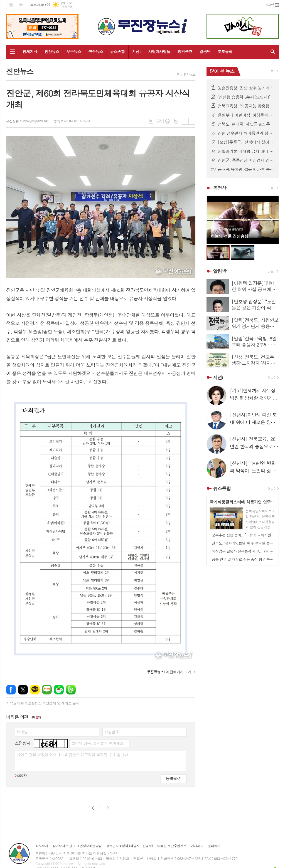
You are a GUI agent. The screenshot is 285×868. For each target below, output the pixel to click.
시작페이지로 (11, 5)
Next (272, 219)
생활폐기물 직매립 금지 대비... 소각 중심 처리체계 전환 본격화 (246, 151)
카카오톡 (35, 690)
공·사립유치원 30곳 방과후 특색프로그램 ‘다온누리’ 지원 (246, 169)
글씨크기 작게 (192, 121)
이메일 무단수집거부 (172, 846)
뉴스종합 (118, 51)
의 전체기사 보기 (169, 672)
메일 (159, 121)
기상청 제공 (66, 7)
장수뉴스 (96, 51)
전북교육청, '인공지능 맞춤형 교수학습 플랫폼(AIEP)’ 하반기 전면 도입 (246, 106)
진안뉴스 (52, 51)
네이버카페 (59, 690)
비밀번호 (112, 732)
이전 (93, 808)
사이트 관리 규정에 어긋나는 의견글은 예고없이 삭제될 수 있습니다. (73, 755)
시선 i (137, 51)
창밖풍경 (185, 51)
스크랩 (176, 121)
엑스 (23, 690)
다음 (108, 808)
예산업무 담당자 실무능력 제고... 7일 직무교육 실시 (244, 551)
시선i (218, 377)
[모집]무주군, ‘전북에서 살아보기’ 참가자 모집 (246, 142)
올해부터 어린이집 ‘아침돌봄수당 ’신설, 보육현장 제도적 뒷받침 (246, 115)
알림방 (205, 51)
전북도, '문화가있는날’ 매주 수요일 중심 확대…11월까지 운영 (244, 543)
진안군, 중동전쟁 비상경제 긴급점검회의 (246, 160)
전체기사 (30, 51)
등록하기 (174, 778)
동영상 (220, 188)
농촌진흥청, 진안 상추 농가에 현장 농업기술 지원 (246, 88)
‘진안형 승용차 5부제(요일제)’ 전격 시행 (246, 97)
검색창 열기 (272, 52)
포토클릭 (225, 51)
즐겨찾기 (21, 5)
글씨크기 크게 (185, 121)
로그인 (270, 5)
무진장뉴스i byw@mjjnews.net (27, 121)
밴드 (71, 690)
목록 (151, 121)
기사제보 (197, 846)
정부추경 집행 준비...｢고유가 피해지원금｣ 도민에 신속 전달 (244, 535)
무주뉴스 (74, 51)
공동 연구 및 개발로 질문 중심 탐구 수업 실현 (244, 559)
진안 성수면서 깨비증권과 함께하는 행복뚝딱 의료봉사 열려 (246, 133)
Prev (214, 219)
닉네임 (22, 732)
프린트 (168, 121)
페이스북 (11, 690)
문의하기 (214, 846)
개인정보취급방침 (89, 846)
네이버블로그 (47, 690)
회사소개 (42, 846)
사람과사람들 (159, 51)
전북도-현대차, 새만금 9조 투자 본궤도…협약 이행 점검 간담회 (246, 124)
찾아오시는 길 (62, 846)
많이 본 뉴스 (222, 71)
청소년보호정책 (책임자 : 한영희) (129, 846)
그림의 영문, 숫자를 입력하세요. (98, 743)
